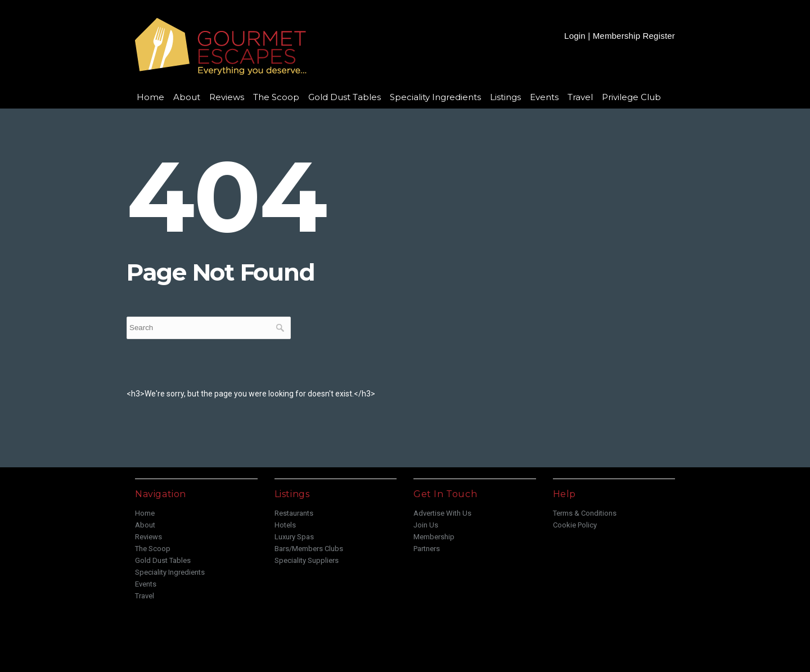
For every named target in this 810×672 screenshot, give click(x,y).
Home (150, 97)
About (187, 97)
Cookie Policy (575, 525)
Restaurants (294, 513)
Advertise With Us (442, 513)
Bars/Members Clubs (309, 549)
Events (544, 97)
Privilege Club (631, 97)
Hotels (285, 525)
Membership (434, 537)
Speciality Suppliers (307, 560)
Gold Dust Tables (345, 97)
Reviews (227, 97)
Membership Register (634, 36)
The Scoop (276, 97)
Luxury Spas (294, 537)
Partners (427, 549)
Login (575, 36)
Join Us (426, 525)
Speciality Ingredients (435, 97)
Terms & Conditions (585, 513)
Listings (505, 97)
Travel (580, 97)
